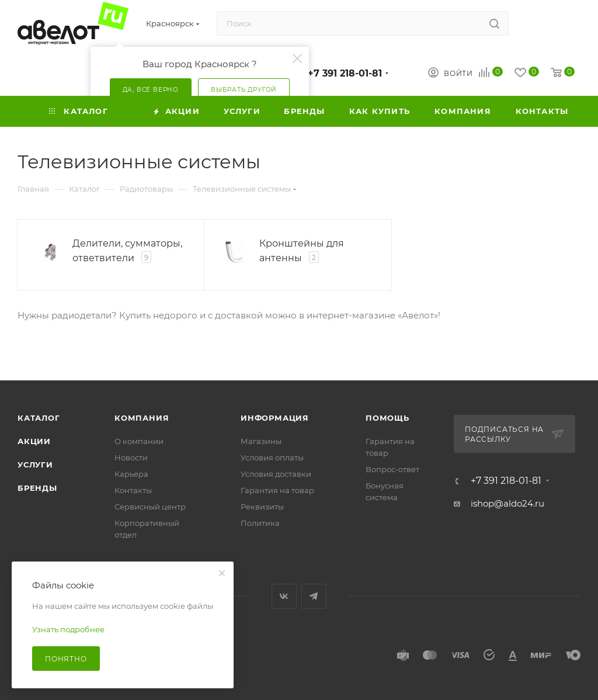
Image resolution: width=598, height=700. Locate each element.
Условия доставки (276, 474)
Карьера (131, 474)
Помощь (387, 418)
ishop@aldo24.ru (507, 503)
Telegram (314, 596)
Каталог (39, 418)
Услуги (35, 465)
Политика (260, 523)
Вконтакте (284, 596)
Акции (34, 441)
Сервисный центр (150, 507)
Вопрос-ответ (392, 469)
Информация (275, 418)
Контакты (133, 490)
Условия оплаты (272, 458)
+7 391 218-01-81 (345, 73)
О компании (139, 441)
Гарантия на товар (277, 490)
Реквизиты (262, 507)
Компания (142, 418)
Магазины (261, 441)
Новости (131, 458)
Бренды (37, 488)
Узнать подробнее (68, 629)
